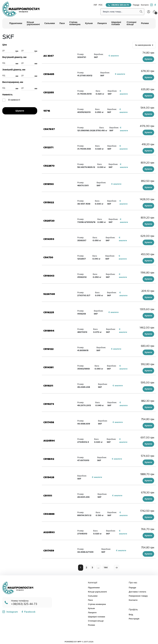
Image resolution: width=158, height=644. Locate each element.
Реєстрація (134, 619)
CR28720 (49, 221)
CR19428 (49, 477)
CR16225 (49, 312)
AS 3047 (49, 56)
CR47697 (49, 129)
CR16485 (49, 74)
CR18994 (49, 331)
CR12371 (48, 148)
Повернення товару (138, 596)
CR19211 (48, 386)
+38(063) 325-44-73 (118, 5)
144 (106, 568)
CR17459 (49, 551)
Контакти (145, 5)
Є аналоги (114, 56)
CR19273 (49, 404)
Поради (136, 5)
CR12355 (49, 93)
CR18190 (49, 184)
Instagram (10, 612)
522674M (49, 294)
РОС (101, 5)
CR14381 (48, 367)
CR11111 (48, 496)
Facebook (28, 612)
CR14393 (49, 239)
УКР (95, 5)
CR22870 (49, 166)
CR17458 (49, 422)
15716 (47, 111)
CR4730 (48, 257)
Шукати (20, 111)
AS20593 (49, 532)
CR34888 (49, 514)
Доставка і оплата (137, 592)
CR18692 (49, 459)
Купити (148, 59)
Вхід (131, 615)
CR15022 (49, 203)
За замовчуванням (143, 45)
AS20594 (49, 441)
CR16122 (48, 349)
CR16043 (49, 276)
